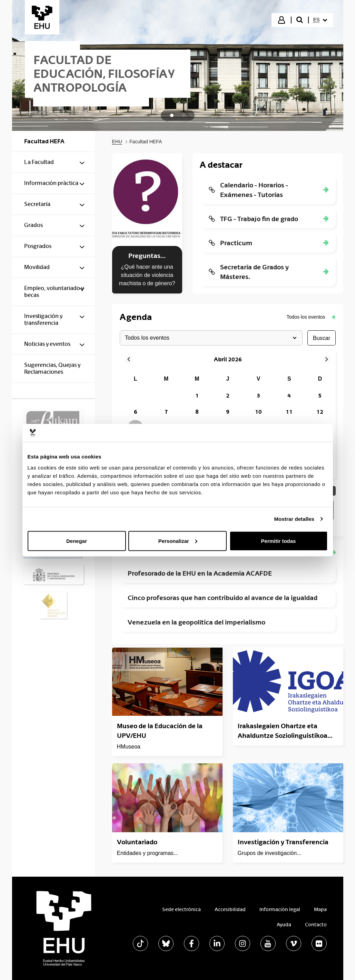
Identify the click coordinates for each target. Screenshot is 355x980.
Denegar (77, 541)
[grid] (228, 420)
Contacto (316, 925)
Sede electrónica (181, 909)
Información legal (280, 909)
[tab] (172, 115)
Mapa (320, 909)
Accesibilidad (230, 909)
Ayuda (284, 925)
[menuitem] (320, 20)
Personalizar (178, 541)
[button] (311, 317)
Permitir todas (279, 541)
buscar (321, 338)
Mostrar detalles (294, 519)
